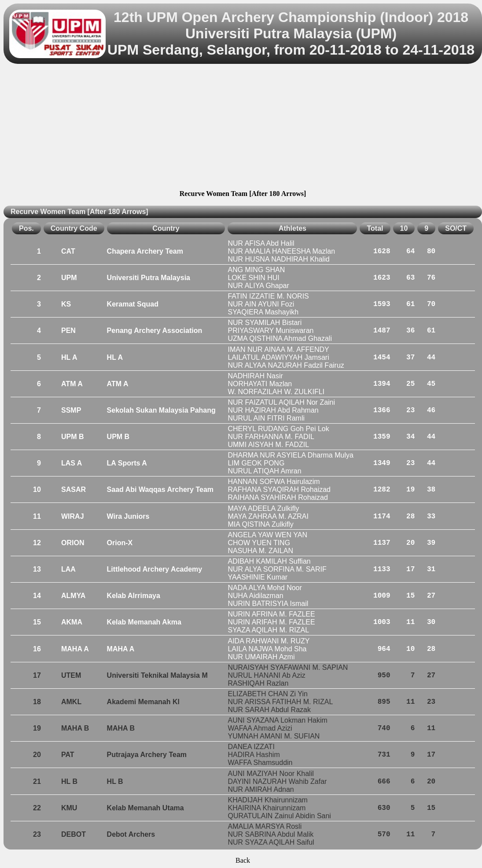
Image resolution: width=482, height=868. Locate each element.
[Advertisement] (243, 128)
